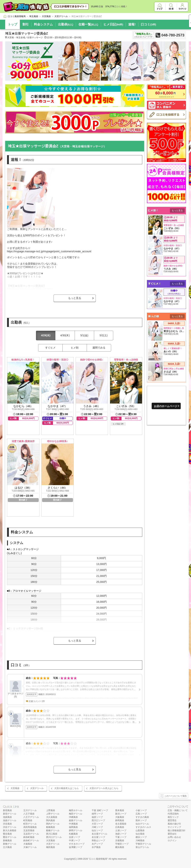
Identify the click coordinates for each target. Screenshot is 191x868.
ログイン (172, 841)
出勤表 (66, 24)
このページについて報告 (174, 796)
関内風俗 (51, 820)
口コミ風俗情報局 (98, 859)
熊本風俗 (120, 810)
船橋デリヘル (53, 830)
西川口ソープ (98, 820)
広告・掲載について (178, 810)
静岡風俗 (120, 820)
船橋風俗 (51, 827)
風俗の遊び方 (174, 824)
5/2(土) (104, 335)
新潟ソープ (121, 814)
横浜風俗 (120, 847)
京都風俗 (120, 841)
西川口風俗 (52, 834)
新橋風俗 (7, 841)
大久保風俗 (52, 817)
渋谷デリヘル (10, 827)
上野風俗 (51, 810)
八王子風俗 (29, 814)
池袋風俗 (7, 817)
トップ (13, 24)
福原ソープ (97, 817)
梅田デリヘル (76, 814)
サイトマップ (174, 827)
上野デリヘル (53, 814)
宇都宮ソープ (122, 844)
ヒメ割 (75, 348)
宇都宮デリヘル (143, 844)
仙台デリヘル (142, 824)
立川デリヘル (30, 810)
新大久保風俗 (10, 830)
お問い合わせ (174, 837)
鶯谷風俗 (7, 834)
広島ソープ (141, 814)
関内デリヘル (53, 824)
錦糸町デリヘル (31, 841)
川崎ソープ (97, 827)
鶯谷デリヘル (10, 837)
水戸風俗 (96, 847)
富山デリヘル (142, 847)
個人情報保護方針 (177, 830)
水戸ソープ (97, 844)
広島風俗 (120, 827)
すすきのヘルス (143, 827)
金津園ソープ (76, 847)
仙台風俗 (140, 834)
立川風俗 (7, 847)
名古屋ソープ (98, 837)
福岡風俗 (73, 827)
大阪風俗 (120, 817)
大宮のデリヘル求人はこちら (104, 788)
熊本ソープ (141, 820)
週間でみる (99, 348)
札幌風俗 (73, 834)
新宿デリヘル (10, 814)
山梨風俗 (140, 830)
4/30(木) (65, 335)
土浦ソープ (121, 830)
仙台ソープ (97, 830)
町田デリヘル (30, 824)
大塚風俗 (28, 844)
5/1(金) (84, 335)
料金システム (43, 24)
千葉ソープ (121, 837)
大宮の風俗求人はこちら (67, 788)
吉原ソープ (74, 837)
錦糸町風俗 (29, 837)
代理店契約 (173, 814)
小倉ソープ (141, 810)
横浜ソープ (141, 837)
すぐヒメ (50, 348)
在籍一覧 (88, 24)
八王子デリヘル (31, 817)
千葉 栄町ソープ (100, 810)
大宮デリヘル (37, 788)
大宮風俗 (15, 788)
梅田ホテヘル (76, 810)
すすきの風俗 (142, 817)
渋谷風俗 (7, 824)
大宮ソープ (97, 824)
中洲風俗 (73, 824)
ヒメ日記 (113, 24)
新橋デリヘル (10, 844)
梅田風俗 (51, 847)
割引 (26, 24)
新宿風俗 (7, 810)
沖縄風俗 (73, 817)
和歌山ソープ (98, 841)
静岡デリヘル (76, 830)
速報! (132, 24)
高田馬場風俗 (30, 827)
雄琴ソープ (97, 814)
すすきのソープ (77, 844)
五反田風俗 (29, 830)
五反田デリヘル (31, 834)
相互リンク (173, 817)
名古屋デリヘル (99, 834)
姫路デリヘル (76, 820)
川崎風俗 (140, 841)
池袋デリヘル (10, 820)
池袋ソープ (121, 834)
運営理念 (172, 820)
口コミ (148, 24)
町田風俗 (28, 820)
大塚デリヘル (30, 847)
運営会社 (172, 834)
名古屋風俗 (121, 824)
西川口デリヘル (54, 837)
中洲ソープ (74, 841)
